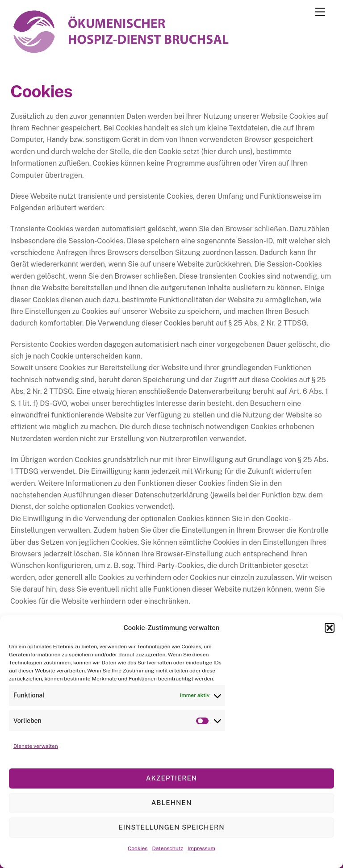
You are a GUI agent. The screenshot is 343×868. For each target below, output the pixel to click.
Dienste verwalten (36, 746)
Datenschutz (167, 848)
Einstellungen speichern (171, 827)
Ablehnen (172, 803)
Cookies (138, 848)
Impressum (201, 848)
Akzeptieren (171, 778)
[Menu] (320, 12)
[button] (330, 628)
